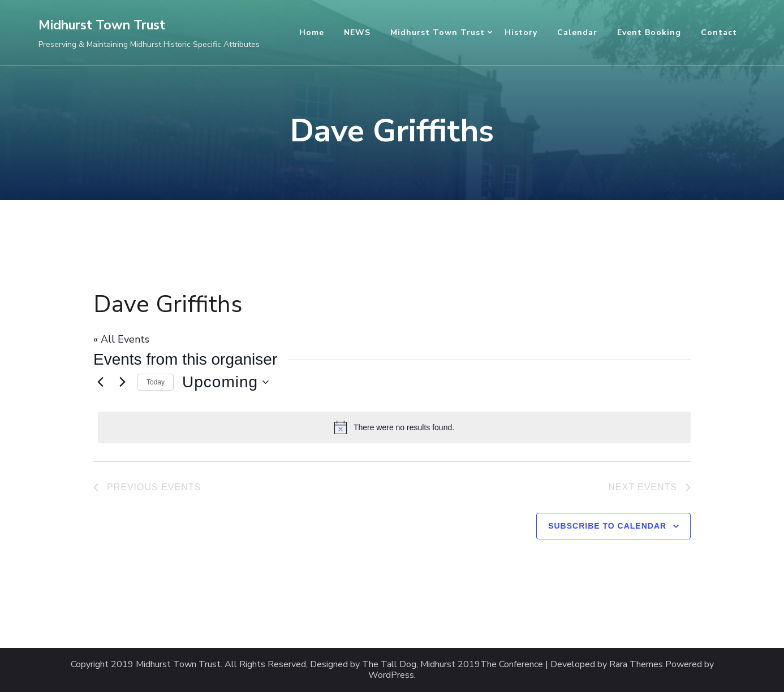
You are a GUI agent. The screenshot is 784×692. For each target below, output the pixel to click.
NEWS (357, 33)
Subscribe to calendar (607, 526)
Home (312, 33)
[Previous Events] (100, 382)
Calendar (577, 33)
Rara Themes (636, 665)
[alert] (394, 427)
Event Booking (649, 33)
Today (156, 382)
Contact (719, 33)
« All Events (121, 339)
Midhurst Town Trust (102, 25)
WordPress (391, 675)
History (521, 33)
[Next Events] (122, 382)
